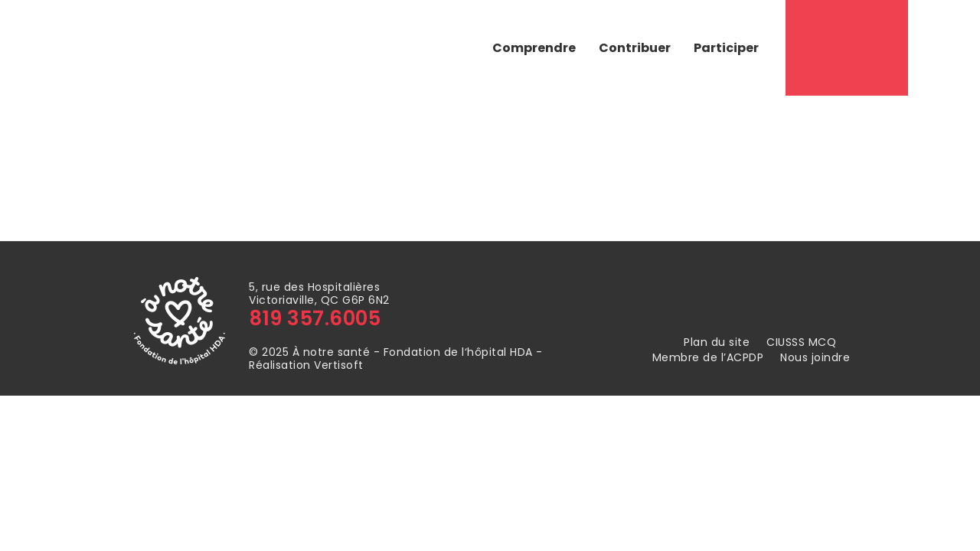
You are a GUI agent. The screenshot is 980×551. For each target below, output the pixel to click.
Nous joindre (815, 358)
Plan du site (717, 342)
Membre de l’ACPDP (708, 358)
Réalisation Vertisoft (306, 365)
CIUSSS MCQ (801, 342)
